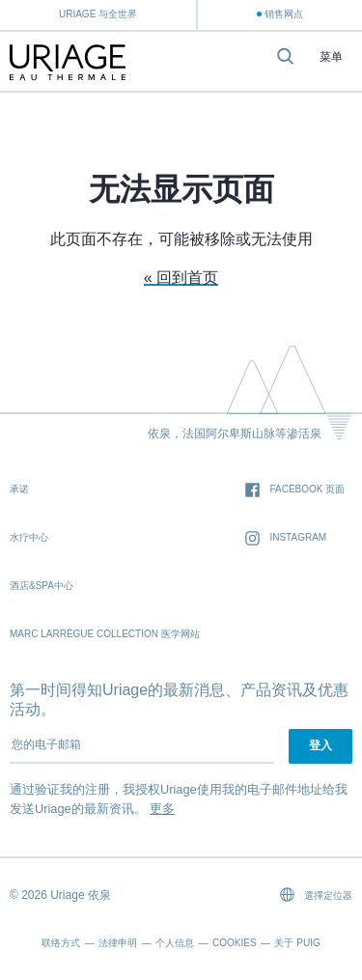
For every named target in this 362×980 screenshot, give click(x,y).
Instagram (286, 538)
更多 (162, 809)
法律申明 (118, 943)
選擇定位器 (316, 895)
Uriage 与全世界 (98, 14)
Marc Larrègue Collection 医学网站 (105, 634)
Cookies (235, 943)
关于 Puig (297, 943)
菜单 (331, 57)
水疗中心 (29, 537)
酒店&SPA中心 (42, 586)
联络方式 (61, 943)
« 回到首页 (181, 278)
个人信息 (175, 943)
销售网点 (284, 14)
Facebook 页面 (295, 490)
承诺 (19, 489)
